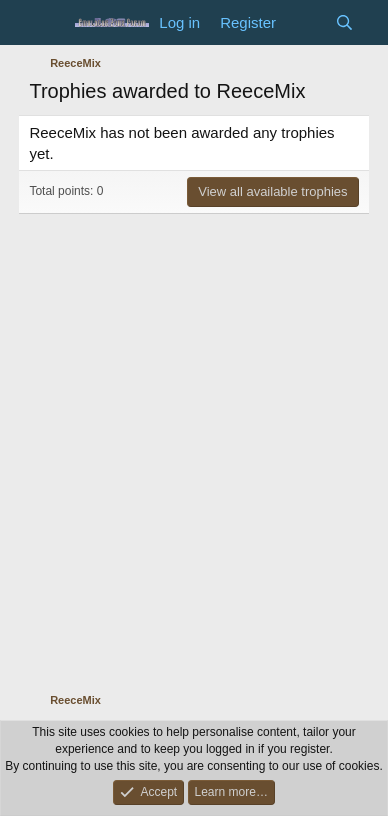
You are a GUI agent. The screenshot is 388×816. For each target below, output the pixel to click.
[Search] (344, 22)
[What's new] (305, 22)
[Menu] (46, 23)
